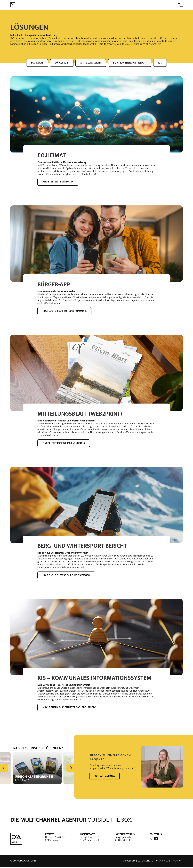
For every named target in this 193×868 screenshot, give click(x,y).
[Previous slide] (4, 769)
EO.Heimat (36, 63)
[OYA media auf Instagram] (152, 840)
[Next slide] (70, 769)
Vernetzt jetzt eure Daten (58, 182)
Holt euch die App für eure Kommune (65, 311)
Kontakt (178, 862)
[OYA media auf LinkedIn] (156, 840)
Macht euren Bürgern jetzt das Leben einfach (70, 708)
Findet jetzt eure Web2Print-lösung (64, 444)
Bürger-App (61, 63)
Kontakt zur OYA (105, 777)
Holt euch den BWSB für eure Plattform (67, 576)
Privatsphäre (163, 862)
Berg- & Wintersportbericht (130, 63)
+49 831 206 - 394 (124, 841)
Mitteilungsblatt (91, 63)
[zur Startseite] (13, 5)
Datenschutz (145, 862)
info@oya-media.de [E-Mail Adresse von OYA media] (125, 838)
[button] (175, 5)
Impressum (129, 862)
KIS (161, 63)
